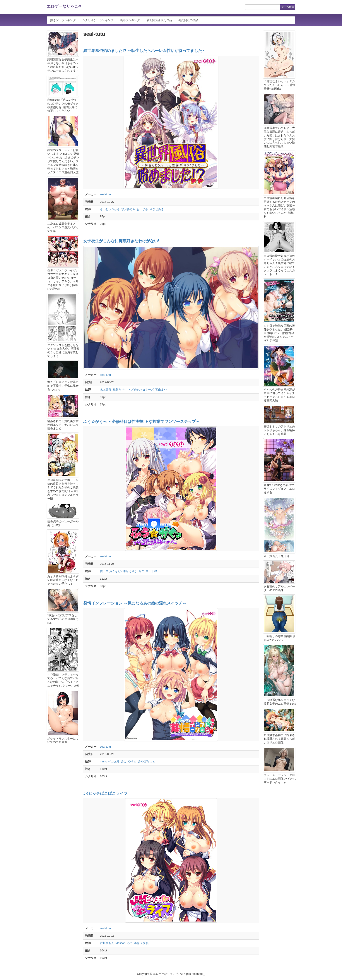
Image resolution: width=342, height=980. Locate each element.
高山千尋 (151, 571)
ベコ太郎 (114, 761)
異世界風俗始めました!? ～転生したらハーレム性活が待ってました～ (145, 51)
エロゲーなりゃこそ (64, 6)
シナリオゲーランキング (98, 20)
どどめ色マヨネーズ (141, 390)
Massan (121, 943)
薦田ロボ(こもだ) (111, 571)
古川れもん (107, 943)
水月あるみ (128, 209)
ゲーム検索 (288, 7)
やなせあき (157, 209)
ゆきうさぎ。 (142, 943)
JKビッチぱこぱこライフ (105, 793)
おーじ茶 (142, 209)
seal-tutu (105, 194)
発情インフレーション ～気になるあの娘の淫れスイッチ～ (135, 603)
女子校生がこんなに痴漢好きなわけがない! (121, 241)
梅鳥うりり (120, 390)
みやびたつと (147, 761)
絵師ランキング (130, 20)
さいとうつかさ (110, 209)
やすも (132, 761)
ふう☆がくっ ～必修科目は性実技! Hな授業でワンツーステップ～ (141, 422)
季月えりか (130, 571)
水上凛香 (106, 390)
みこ (142, 571)
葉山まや (161, 390)
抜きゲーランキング (63, 20)
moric (103, 761)
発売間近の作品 (188, 20)
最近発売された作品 (159, 20)
